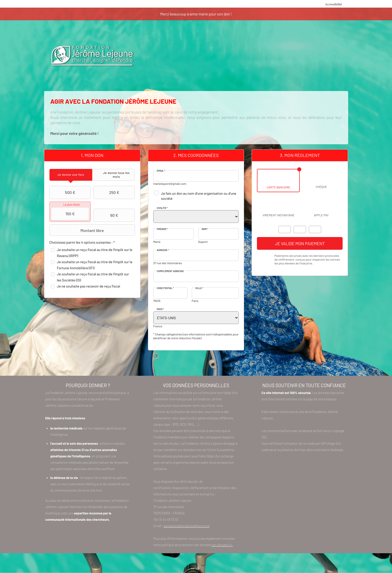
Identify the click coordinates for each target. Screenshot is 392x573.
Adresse (163, 250)
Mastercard (285, 229)
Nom (205, 229)
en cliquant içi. (222, 545)
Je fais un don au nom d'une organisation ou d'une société (199, 196)
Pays (161, 309)
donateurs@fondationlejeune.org (187, 526)
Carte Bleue (315, 229)
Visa (300, 229)
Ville (199, 288)
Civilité (162, 208)
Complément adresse (170, 271)
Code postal (165, 288)
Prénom (162, 229)
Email (161, 171)
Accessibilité (333, 4)
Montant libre (77, 230)
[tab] (71, 175)
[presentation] (71, 175)
